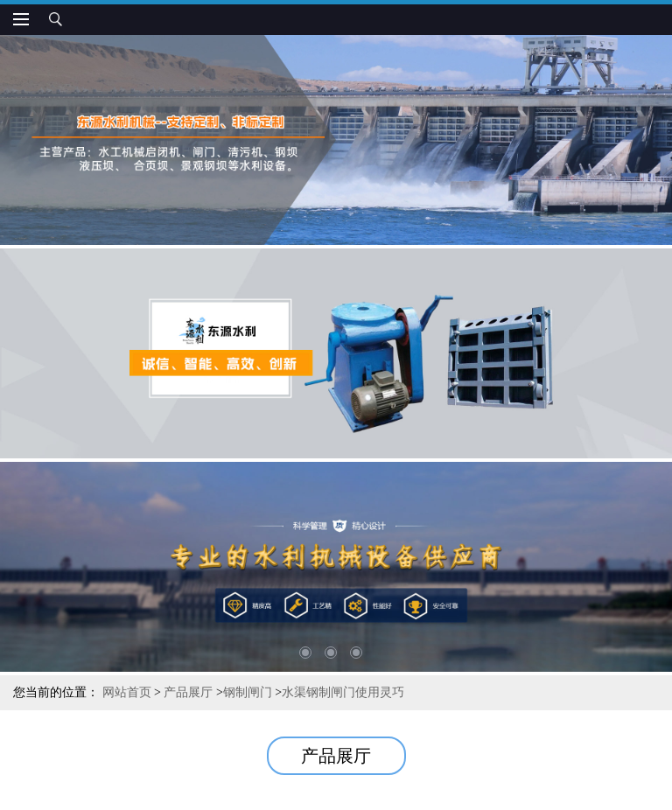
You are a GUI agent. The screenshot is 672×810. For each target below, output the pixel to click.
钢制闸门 (248, 692)
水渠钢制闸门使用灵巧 (343, 692)
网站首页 (127, 692)
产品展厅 (188, 692)
